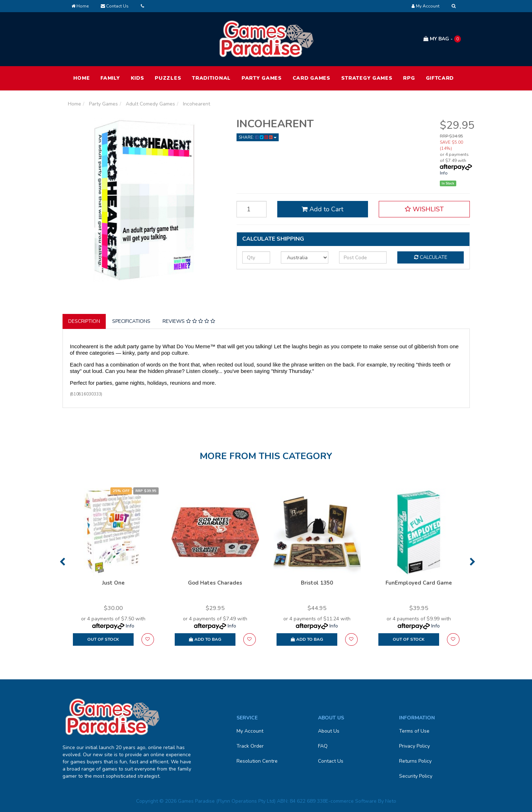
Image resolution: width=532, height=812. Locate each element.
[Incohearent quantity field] (252, 209)
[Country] (305, 257)
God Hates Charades (215, 583)
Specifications (131, 321)
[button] (424, 209)
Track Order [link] (250, 746)
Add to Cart (322, 209)
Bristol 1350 (317, 583)
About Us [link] (329, 731)
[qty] (256, 257)
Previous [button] (62, 562)
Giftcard (440, 78)
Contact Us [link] (331, 761)
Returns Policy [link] (415, 761)
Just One (113, 583)
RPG (409, 78)
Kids (138, 78)
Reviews (189, 321)
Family (110, 78)
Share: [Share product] (258, 137)
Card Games (312, 78)
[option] (113, 570)
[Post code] (363, 257)
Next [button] (473, 562)
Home (80, 6)
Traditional (211, 78)
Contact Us (115, 6)
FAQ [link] (323, 746)
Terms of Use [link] (414, 731)
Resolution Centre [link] (257, 761)
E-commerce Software (351, 801)
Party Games (262, 78)
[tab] (84, 321)
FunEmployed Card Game (419, 583)
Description (84, 321)
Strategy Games (367, 78)
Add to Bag (205, 639)
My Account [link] (250, 731)
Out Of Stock (103, 639)
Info (444, 173)
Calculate (431, 257)
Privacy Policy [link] (414, 746)
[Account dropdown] (426, 6)
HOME (82, 78)
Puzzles (168, 78)
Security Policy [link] (416, 776)
